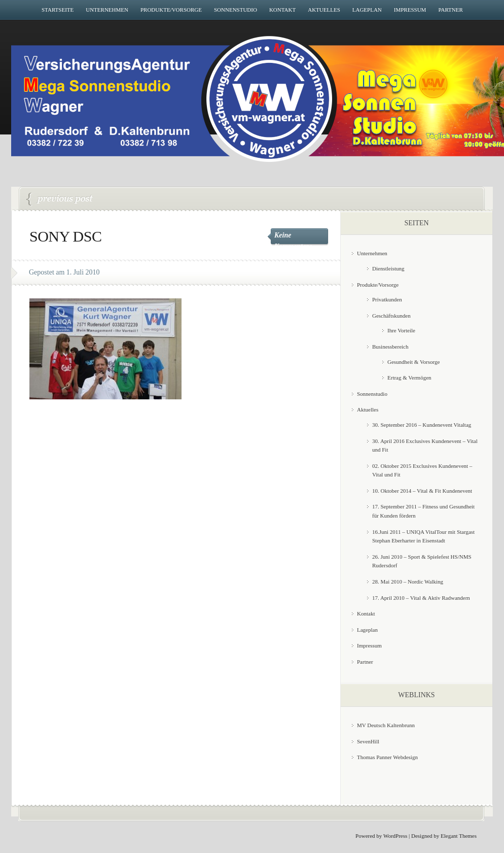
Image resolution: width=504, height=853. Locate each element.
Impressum (410, 10)
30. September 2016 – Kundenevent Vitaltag (422, 425)
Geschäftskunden (391, 316)
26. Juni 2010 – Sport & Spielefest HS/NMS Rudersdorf (60, 199)
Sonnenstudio (236, 10)
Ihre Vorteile (401, 330)
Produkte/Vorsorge (171, 10)
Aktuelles (324, 10)
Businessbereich (390, 347)
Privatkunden (387, 299)
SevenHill (368, 741)
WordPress (395, 836)
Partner (450, 10)
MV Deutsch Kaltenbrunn (386, 725)
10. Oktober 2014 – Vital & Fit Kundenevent (422, 491)
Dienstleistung (388, 268)
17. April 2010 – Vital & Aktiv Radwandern (421, 598)
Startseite (58, 10)
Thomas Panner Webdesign (387, 757)
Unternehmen (107, 10)
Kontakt (282, 10)
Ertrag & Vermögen (409, 378)
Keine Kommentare (293, 241)
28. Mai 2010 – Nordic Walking (408, 582)
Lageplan (367, 10)
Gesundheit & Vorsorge (413, 362)
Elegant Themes (459, 836)
